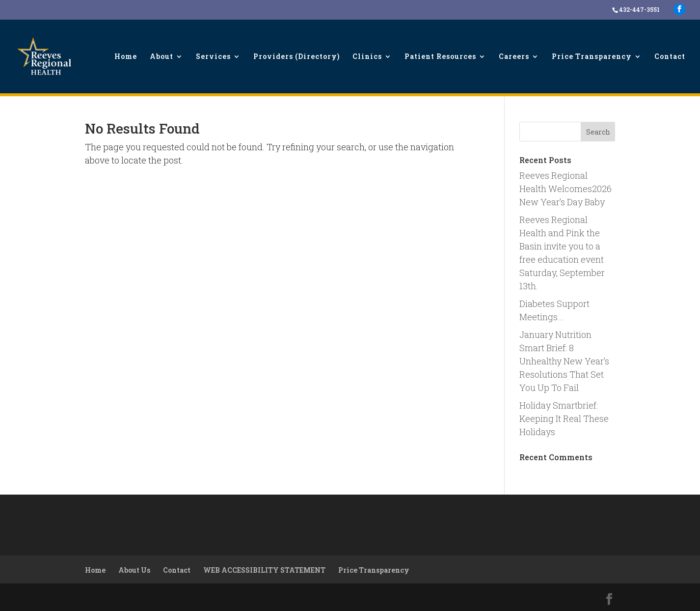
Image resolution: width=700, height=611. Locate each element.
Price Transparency (592, 57)
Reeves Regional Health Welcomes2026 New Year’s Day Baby (565, 189)
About (162, 57)
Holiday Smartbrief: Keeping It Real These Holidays (564, 418)
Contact (670, 57)
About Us (134, 570)
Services (213, 57)
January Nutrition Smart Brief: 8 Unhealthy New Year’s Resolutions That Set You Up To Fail (564, 361)
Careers (514, 57)
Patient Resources (440, 57)
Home (126, 57)
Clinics (367, 57)
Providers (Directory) (296, 57)
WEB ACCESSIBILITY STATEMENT (264, 570)
